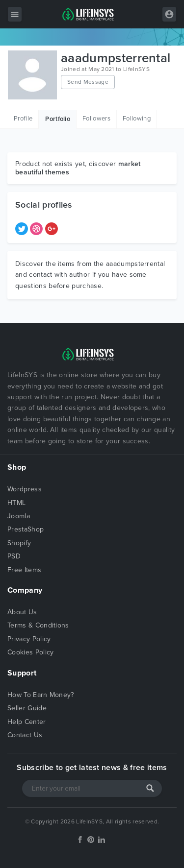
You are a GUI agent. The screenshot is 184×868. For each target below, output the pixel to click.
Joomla (19, 516)
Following (137, 119)
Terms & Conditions (38, 625)
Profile (23, 119)
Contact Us (25, 735)
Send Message (88, 82)
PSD (14, 556)
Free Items (24, 570)
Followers (96, 119)
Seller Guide (27, 708)
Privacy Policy (29, 639)
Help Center (27, 722)
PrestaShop (26, 529)
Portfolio (58, 119)
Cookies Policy (30, 652)
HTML (16, 503)
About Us (22, 612)
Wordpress (25, 489)
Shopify (19, 543)
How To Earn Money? (41, 695)
